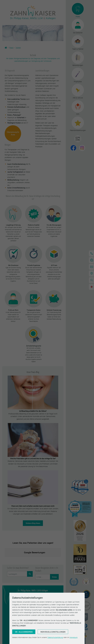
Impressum (73, 637)
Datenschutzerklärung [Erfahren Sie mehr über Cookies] (55, 637)
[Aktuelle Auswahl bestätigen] (24, 632)
